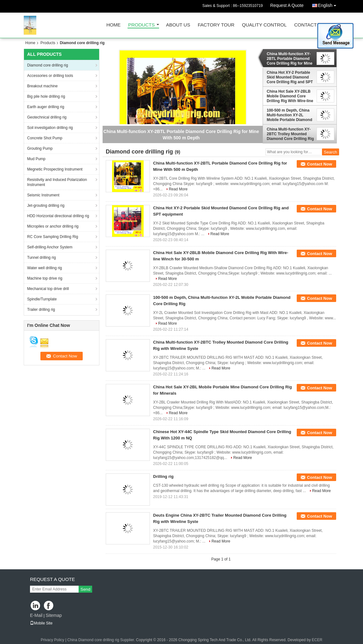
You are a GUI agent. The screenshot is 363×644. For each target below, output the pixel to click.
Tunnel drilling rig (42, 258)
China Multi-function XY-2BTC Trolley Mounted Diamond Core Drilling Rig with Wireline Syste (290, 134)
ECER (317, 640)
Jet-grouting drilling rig (46, 206)
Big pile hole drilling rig (46, 96)
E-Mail (36, 615)
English (329, 4)
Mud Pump (36, 159)
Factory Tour (216, 25)
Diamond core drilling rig (48, 65)
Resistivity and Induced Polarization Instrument (57, 182)
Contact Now (320, 164)
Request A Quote (287, 5)
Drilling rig (163, 476)
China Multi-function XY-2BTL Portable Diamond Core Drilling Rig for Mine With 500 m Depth (290, 59)
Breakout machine (42, 86)
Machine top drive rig (45, 278)
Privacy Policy (53, 640)
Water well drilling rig (45, 268)
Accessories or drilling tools (50, 76)
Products (141, 25)
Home (113, 25)
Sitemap (54, 615)
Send (85, 589)
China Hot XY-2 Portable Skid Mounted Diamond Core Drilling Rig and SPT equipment (290, 77)
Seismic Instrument (43, 195)
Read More (178, 189)
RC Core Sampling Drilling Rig (53, 237)
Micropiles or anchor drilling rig (53, 226)
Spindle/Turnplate (42, 299)
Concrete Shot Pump (45, 138)
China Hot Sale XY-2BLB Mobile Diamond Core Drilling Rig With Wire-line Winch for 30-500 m (290, 96)
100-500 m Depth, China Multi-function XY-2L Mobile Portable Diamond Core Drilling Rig (289, 115)
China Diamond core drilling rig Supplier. (101, 640)
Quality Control (264, 25)
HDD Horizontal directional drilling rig (58, 216)
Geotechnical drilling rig (47, 117)
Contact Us (309, 25)
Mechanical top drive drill (48, 289)
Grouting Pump (40, 148)
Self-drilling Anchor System (50, 247)
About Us (178, 25)
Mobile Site (41, 623)
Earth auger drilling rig (46, 107)
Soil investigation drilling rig (50, 128)
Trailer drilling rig (41, 310)
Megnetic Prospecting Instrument (55, 169)
